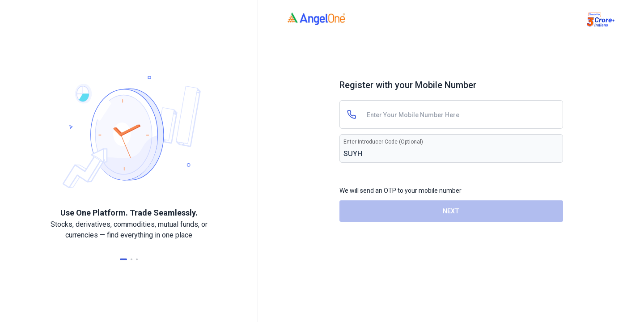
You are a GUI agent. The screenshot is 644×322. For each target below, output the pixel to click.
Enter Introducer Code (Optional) (383, 142)
